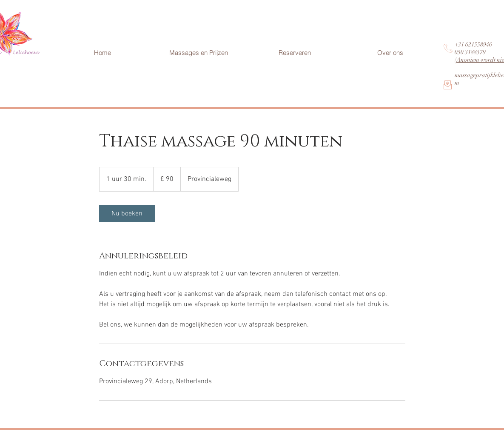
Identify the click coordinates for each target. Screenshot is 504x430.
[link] (127, 214)
